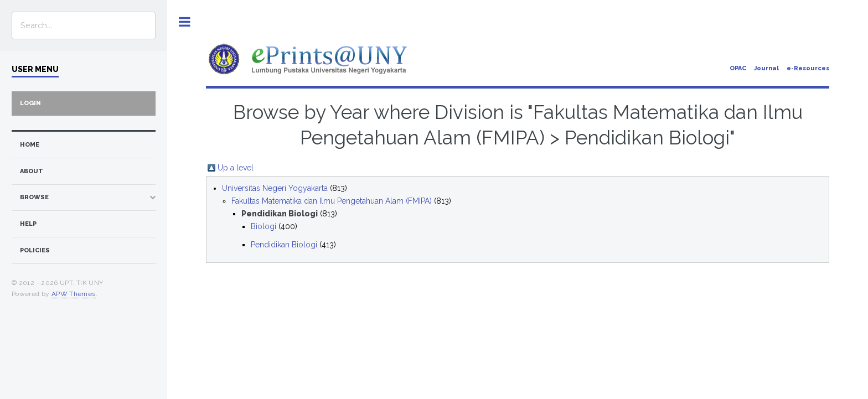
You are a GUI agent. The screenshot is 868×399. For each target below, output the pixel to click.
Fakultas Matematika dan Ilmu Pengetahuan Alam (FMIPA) (332, 201)
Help (28, 224)
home (30, 145)
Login (30, 103)
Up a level (236, 168)
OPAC (738, 68)
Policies (35, 250)
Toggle (185, 22)
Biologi (263, 226)
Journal (766, 68)
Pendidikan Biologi (284, 245)
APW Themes (74, 294)
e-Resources (808, 68)
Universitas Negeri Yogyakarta (275, 188)
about (32, 171)
